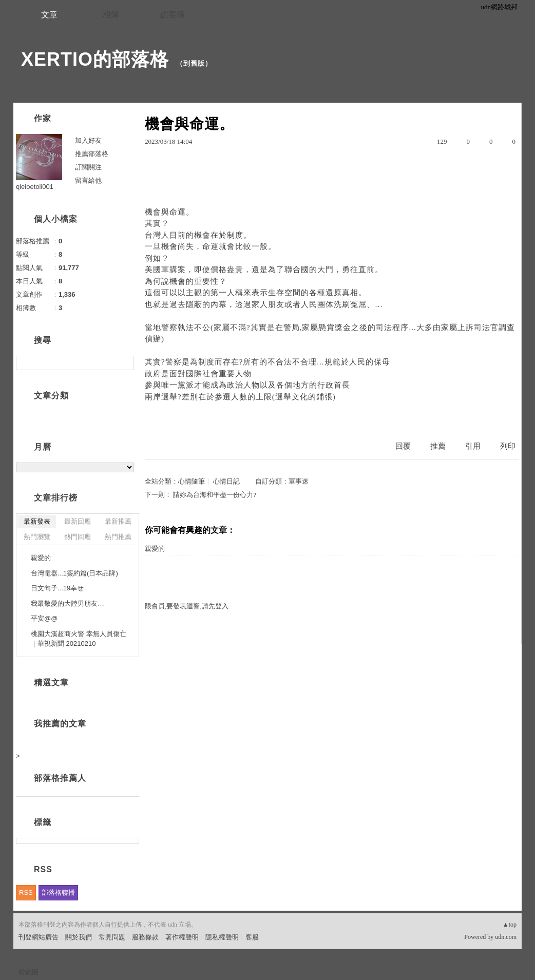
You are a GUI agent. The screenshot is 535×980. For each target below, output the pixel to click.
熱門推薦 (118, 537)
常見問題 (112, 937)
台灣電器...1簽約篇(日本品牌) (74, 573)
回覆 (403, 446)
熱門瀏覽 (37, 537)
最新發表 (37, 521)
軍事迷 (299, 481)
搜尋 (125, 363)
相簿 (111, 15)
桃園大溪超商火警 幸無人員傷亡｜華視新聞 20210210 (79, 639)
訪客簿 (173, 15)
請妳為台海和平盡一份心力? (215, 495)
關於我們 (79, 937)
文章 (49, 15)
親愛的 (155, 549)
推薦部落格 (92, 154)
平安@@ (44, 618)
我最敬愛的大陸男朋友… (68, 603)
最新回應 (78, 521)
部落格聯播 (58, 892)
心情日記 (226, 481)
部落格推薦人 (60, 778)
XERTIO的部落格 (95, 59)
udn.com (506, 937)
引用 (473, 446)
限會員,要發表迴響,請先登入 (187, 606)
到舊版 (194, 63)
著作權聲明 (182, 937)
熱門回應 (78, 537)
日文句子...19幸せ (57, 588)
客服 (252, 937)
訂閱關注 (88, 167)
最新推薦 (118, 521)
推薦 (438, 446)
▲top (510, 925)
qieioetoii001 (35, 187)
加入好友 (88, 140)
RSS (26, 892)
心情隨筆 (192, 481)
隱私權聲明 (222, 937)
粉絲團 (28, 972)
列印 (508, 446)
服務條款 (145, 937)
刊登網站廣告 (39, 937)
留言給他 (88, 180)
